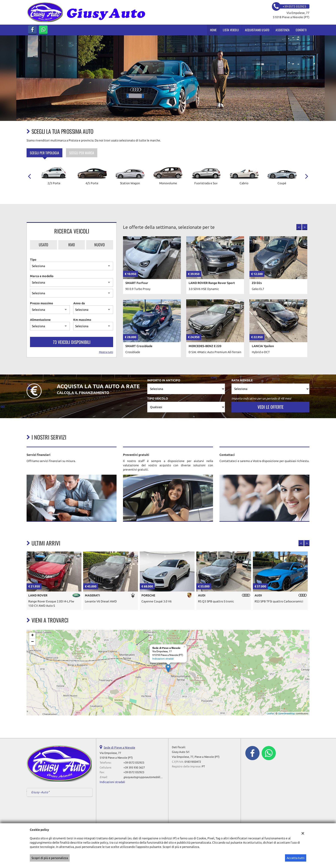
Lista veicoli (231, 30)
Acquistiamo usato (257, 30)
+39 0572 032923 (134, 763)
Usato (43, 245)
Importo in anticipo (164, 380)
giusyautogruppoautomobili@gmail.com (150, 777)
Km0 (72, 245)
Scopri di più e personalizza (50, 858)
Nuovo (100, 245)
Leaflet (270, 713)
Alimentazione (40, 320)
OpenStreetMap (287, 713)
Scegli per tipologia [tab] (44, 153)
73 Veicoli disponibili (72, 342)
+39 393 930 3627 (134, 768)
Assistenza (283, 30)
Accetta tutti (296, 858)
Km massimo (82, 320)
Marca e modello (42, 276)
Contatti (301, 30)
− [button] (32, 642)
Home (213, 30)
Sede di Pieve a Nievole (119, 748)
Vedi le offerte (271, 407)
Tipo (33, 260)
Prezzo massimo (42, 303)
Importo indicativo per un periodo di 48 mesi (261, 398)
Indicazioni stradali (163, 659)
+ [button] (32, 636)
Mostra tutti (106, 352)
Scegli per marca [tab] (82, 153)
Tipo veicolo (158, 398)
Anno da (79, 303)
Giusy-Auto (40, 792)
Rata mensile (242, 380)
